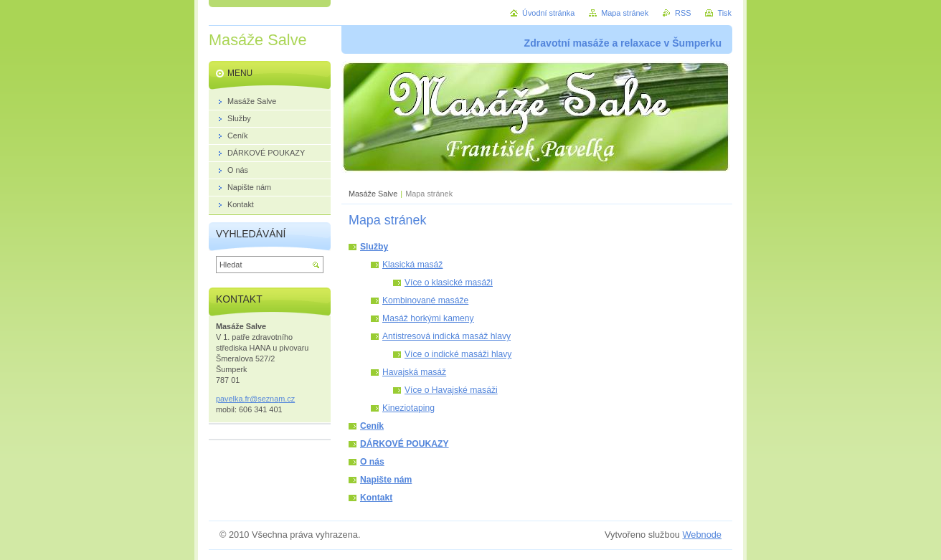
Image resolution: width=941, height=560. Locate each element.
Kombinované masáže (425, 300)
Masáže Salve (373, 194)
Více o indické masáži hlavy (458, 354)
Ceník (372, 426)
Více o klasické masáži (449, 283)
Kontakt (376, 498)
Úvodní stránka (548, 13)
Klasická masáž (412, 265)
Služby (374, 247)
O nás (372, 462)
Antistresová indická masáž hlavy (446, 336)
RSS (683, 13)
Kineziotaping (408, 408)
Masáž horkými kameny (428, 318)
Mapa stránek (625, 13)
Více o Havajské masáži (451, 390)
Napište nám (386, 480)
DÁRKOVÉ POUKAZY (405, 444)
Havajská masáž (414, 372)
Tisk (724, 13)
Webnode (702, 535)
